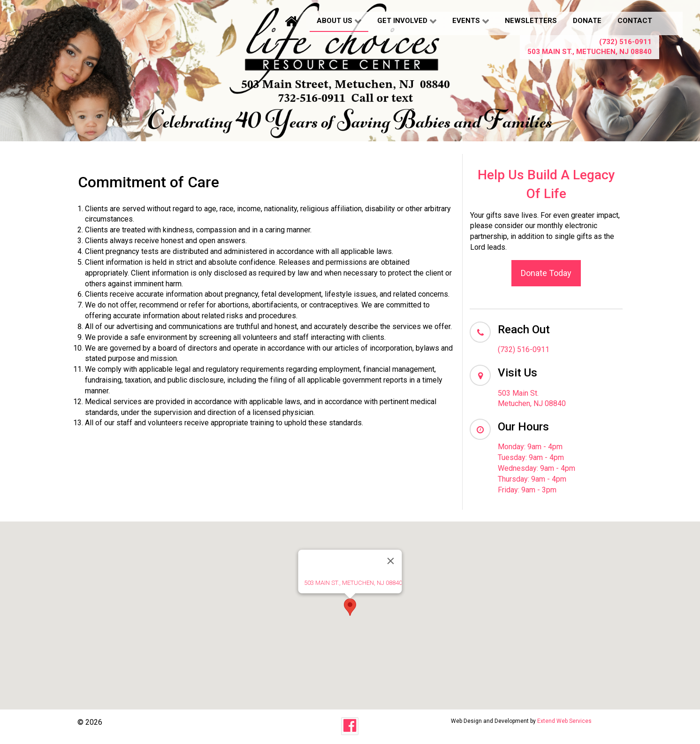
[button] (350, 607)
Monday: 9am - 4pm (530, 447)
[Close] (391, 561)
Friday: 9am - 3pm (527, 490)
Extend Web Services (564, 721)
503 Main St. (518, 393)
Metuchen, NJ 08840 (532, 403)
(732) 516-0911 (625, 42)
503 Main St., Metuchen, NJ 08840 (590, 52)
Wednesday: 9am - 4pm (536, 468)
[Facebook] (350, 726)
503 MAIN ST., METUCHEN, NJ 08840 (353, 583)
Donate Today (546, 273)
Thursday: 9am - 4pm (532, 479)
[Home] (293, 21)
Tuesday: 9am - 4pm (531, 457)
